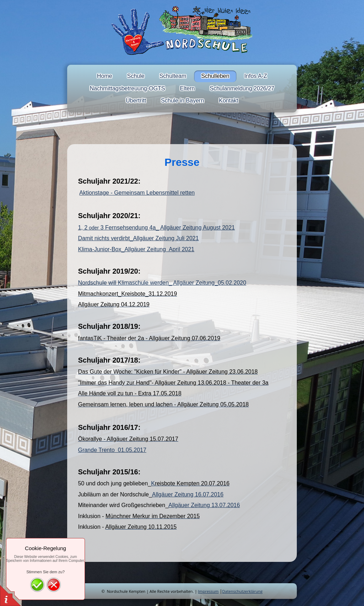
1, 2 (83, 228)
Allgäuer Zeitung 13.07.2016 (204, 505)
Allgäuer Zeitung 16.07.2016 (188, 494)
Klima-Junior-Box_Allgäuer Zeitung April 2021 (136, 249)
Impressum (208, 591)
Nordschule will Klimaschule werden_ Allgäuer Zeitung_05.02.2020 (162, 283)
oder (93, 228)
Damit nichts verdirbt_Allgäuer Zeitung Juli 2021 (138, 238)
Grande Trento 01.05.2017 (112, 450)
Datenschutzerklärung (242, 591)
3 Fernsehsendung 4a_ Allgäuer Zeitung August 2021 (167, 228)
